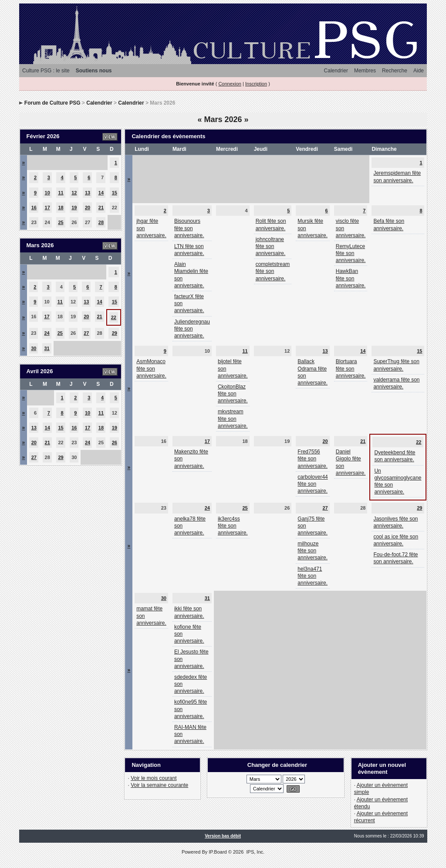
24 (47, 333)
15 (115, 193)
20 (88, 208)
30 (34, 348)
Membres (365, 71)
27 (86, 333)
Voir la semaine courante (159, 785)
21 (101, 208)
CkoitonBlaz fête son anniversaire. (233, 394)
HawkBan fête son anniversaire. (351, 278)
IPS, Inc (255, 852)
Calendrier (336, 71)
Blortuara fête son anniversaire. (351, 368)
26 (115, 443)
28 (101, 222)
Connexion (230, 84)
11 (61, 193)
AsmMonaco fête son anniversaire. (151, 368)
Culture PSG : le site (46, 71)
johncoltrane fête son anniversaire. (271, 246)
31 (47, 348)
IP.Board (218, 852)
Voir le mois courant (154, 778)
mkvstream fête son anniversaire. (233, 419)
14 (101, 193)
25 (61, 222)
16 (34, 208)
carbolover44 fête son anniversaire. (313, 484)
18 (61, 208)
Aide (419, 71)
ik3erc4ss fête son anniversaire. (233, 526)
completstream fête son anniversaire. (273, 271)
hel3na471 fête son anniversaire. (313, 576)
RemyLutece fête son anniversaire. (351, 253)
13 (88, 193)
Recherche (395, 71)
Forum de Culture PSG (52, 103)
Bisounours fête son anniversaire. (189, 228)
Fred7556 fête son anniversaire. (313, 459)
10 (47, 193)
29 (115, 333)
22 (114, 317)
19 (74, 208)
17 (47, 208)
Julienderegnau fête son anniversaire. (192, 329)
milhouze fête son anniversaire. (313, 551)
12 (74, 193)
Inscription (256, 84)
